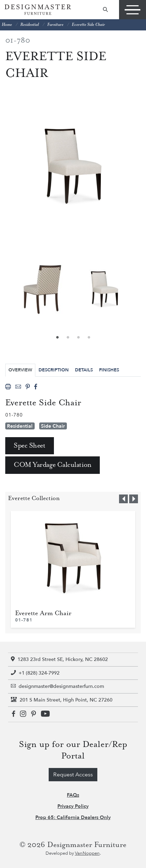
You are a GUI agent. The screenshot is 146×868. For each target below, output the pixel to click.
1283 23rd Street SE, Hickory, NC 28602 (59, 659)
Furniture (55, 25)
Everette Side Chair (88, 25)
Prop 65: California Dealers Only (73, 817)
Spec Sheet (30, 446)
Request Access (73, 775)
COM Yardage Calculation (53, 465)
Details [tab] (84, 370)
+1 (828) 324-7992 (35, 673)
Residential (30, 25)
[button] (123, 499)
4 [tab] (89, 338)
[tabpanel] (105, 289)
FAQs (73, 795)
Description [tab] (54, 370)
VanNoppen (87, 853)
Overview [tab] (20, 370)
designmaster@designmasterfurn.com (57, 686)
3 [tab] (78, 338)
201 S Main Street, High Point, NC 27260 (62, 700)
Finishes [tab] (109, 370)
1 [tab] (57, 338)
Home (7, 25)
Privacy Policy (73, 806)
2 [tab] (68, 338)
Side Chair (53, 426)
